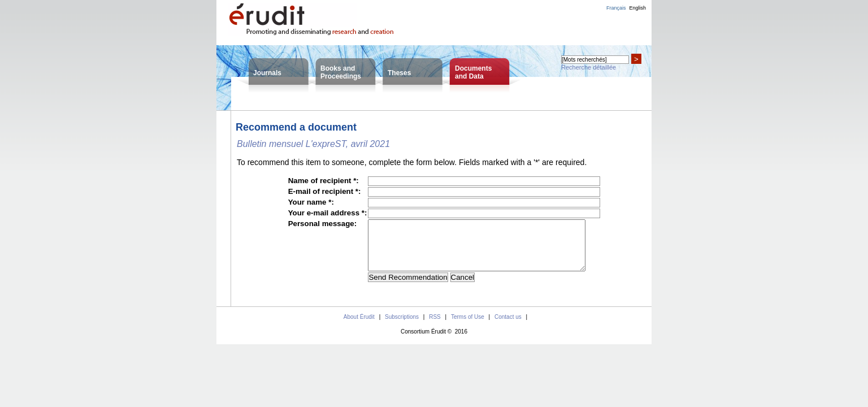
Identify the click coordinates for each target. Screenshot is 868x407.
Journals (267, 73)
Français (616, 8)
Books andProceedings (341, 72)
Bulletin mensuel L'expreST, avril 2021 (313, 144)
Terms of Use (468, 327)
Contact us (508, 327)
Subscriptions (402, 327)
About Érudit (359, 327)
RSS (435, 327)
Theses (399, 73)
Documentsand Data (473, 72)
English (637, 8)
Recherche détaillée (589, 67)
